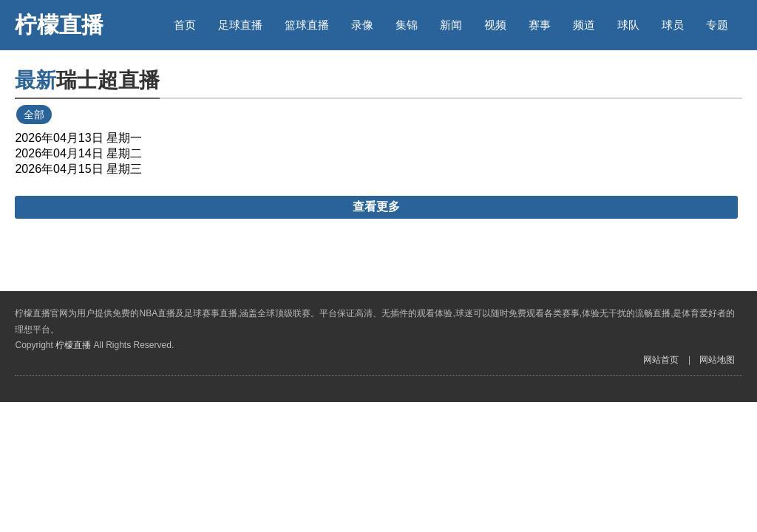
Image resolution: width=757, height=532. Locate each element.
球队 (628, 25)
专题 (717, 25)
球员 (673, 25)
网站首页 (661, 360)
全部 (34, 115)
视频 (495, 25)
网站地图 (717, 360)
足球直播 (240, 25)
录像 (362, 25)
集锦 (407, 25)
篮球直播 (307, 25)
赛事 (540, 25)
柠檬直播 (59, 25)
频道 (584, 25)
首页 (185, 25)
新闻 (451, 25)
